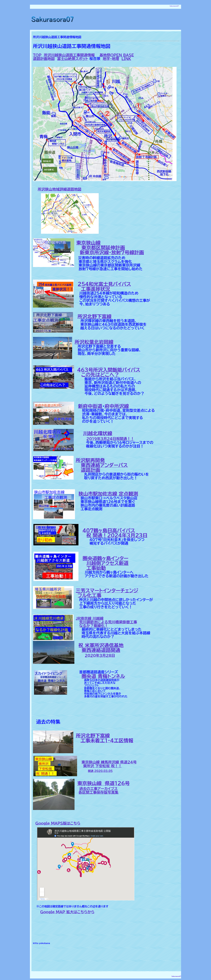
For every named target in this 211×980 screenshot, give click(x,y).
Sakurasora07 (174, 6)
